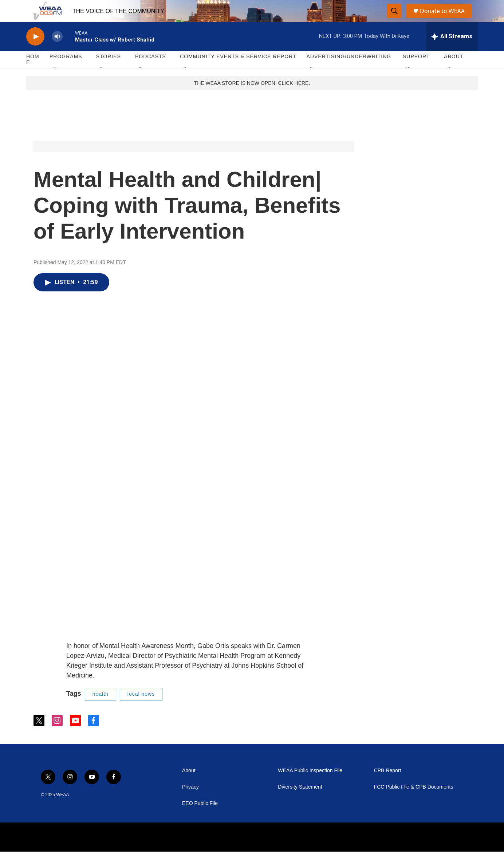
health (101, 710)
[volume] (57, 53)
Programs (66, 73)
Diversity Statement (300, 803)
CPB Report (388, 787)
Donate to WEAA (445, 19)
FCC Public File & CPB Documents (414, 803)
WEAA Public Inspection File (310, 787)
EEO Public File (200, 820)
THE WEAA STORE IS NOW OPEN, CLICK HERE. (252, 99)
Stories (109, 73)
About (454, 73)
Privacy (190, 803)
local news (141, 710)
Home (33, 76)
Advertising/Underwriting (349, 73)
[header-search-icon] (395, 19)
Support (416, 73)
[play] (35, 53)
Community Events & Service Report (238, 73)
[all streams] (452, 53)
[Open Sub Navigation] (55, 85)
